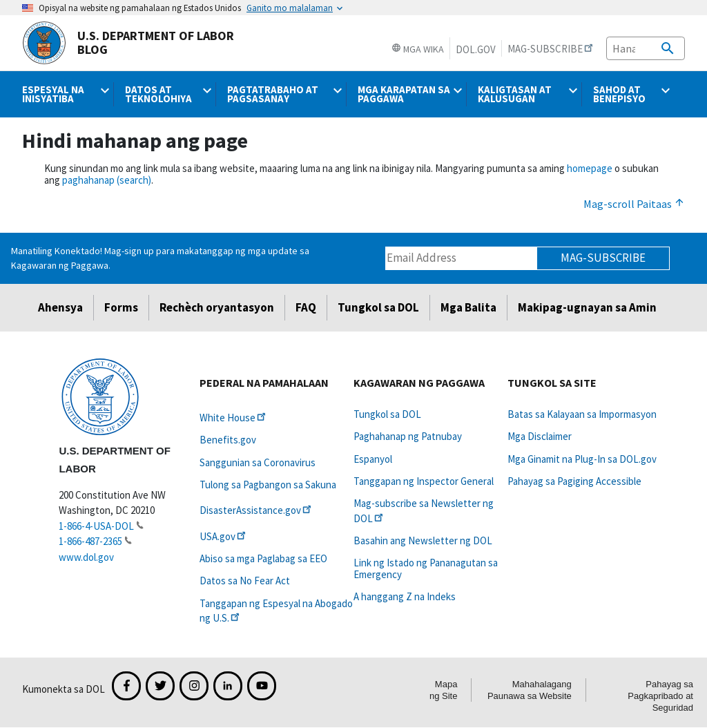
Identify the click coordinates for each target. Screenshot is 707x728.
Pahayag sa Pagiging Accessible (574, 481)
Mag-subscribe (603, 258)
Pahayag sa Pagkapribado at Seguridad (660, 696)
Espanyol (373, 459)
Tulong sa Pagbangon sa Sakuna (268, 485)
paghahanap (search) (107, 180)
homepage (590, 168)
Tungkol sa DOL (378, 307)
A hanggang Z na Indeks (405, 596)
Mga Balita (468, 307)
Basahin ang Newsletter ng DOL (423, 540)
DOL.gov (476, 49)
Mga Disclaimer (540, 436)
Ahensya (60, 307)
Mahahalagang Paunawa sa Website (530, 690)
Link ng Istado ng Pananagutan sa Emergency (426, 568)
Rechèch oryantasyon (217, 307)
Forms (121, 307)
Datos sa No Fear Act (245, 581)
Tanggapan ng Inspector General (424, 481)
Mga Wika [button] (418, 49)
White (234, 418)
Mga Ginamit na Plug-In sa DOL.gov (582, 459)
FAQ (306, 307)
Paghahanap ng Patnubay (408, 436)
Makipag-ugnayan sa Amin (587, 307)
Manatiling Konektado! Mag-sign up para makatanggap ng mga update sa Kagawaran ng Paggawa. (160, 258)
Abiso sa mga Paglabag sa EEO (263, 558)
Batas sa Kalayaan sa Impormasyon (582, 414)
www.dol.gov (86, 557)
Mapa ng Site (443, 690)
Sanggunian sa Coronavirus (258, 462)
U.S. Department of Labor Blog (128, 43)
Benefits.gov (228, 440)
